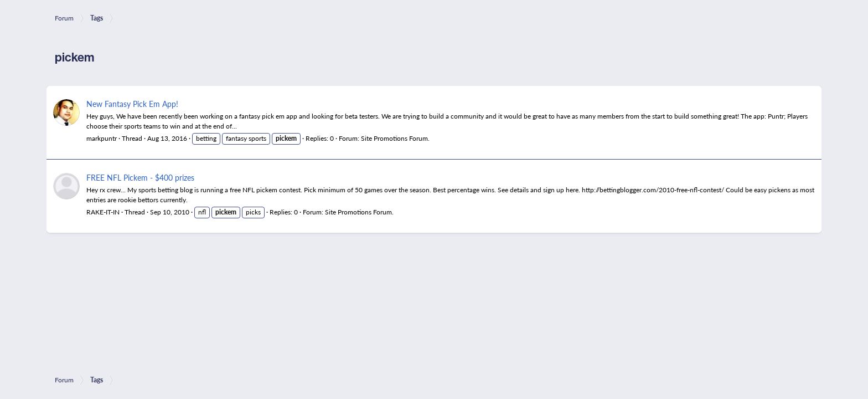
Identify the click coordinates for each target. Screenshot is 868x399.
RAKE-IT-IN (103, 212)
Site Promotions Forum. (395, 138)
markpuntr (102, 138)
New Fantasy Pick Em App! (132, 104)
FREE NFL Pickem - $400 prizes (140, 177)
